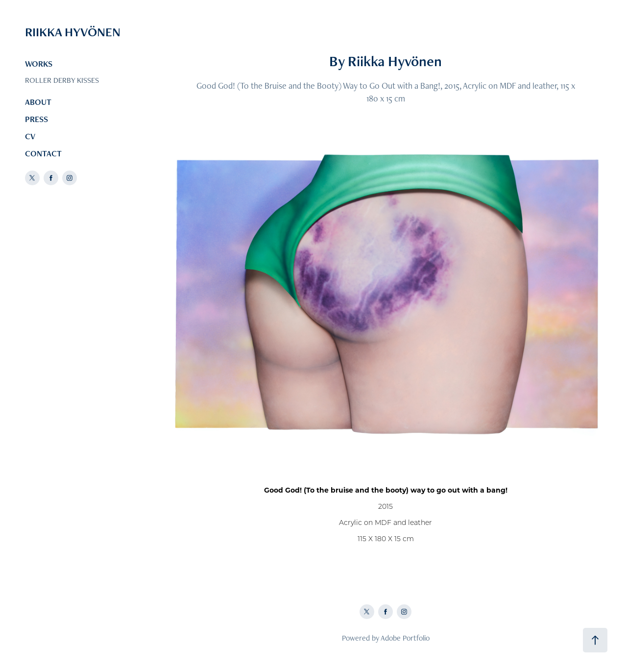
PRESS (36, 119)
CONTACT (43, 153)
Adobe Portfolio (405, 638)
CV (30, 136)
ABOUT (38, 102)
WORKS (39, 64)
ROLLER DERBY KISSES (62, 80)
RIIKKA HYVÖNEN (73, 32)
